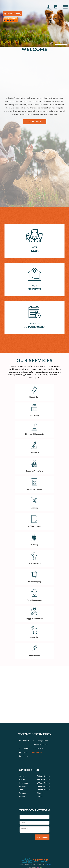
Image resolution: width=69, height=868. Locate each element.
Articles (48, 864)
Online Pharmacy (13, 14)
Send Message (42, 837)
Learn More (35, 122)
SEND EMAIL (37, 753)
